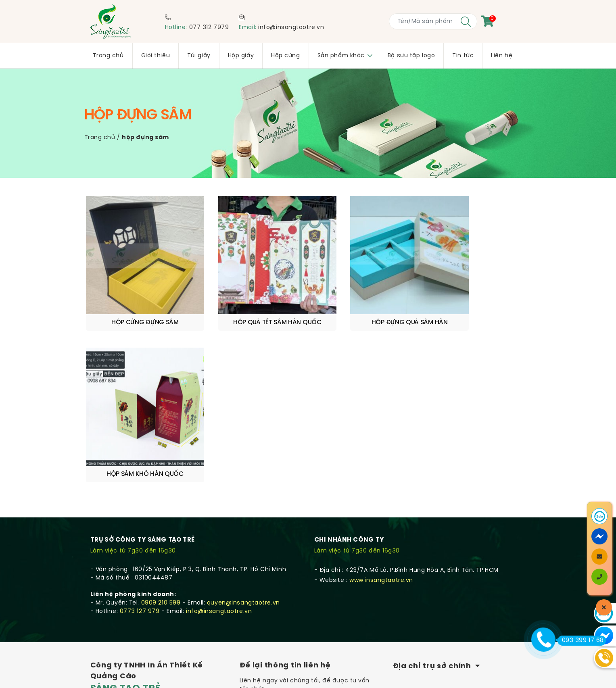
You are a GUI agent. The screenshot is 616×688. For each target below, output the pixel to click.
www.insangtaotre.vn (381, 408)
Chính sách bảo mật (122, 613)
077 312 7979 (209, 28)
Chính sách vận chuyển (126, 583)
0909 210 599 (161, 431)
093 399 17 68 (581, 640)
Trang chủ (100, 138)
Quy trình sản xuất (118, 593)
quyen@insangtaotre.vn (243, 431)
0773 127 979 (140, 439)
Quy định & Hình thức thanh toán (141, 603)
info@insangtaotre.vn (291, 28)
